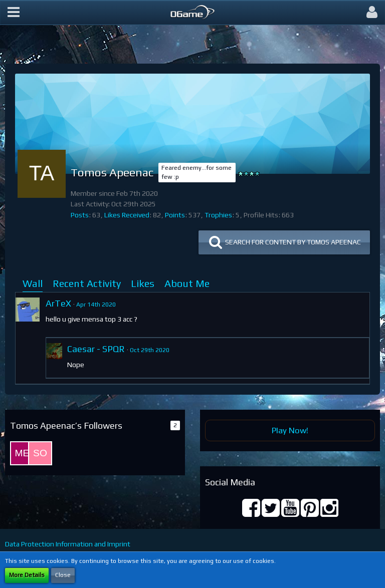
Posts (80, 215)
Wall (33, 283)
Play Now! (290, 430)
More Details (27, 575)
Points (175, 215)
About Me (187, 283)
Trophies (218, 215)
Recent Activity (87, 283)
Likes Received (127, 215)
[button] (14, 13)
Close (63, 575)
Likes (143, 283)
